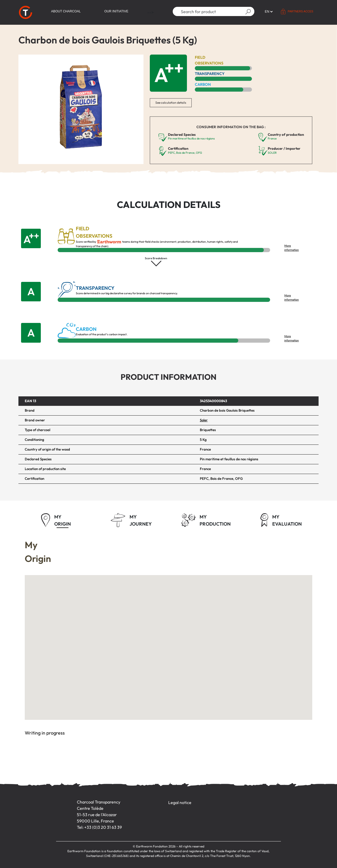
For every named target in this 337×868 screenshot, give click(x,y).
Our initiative (116, 11)
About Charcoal (66, 11)
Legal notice (180, 802)
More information (292, 248)
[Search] (207, 11)
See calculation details (171, 103)
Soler (204, 420)
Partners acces (301, 11)
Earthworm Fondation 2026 (156, 846)
